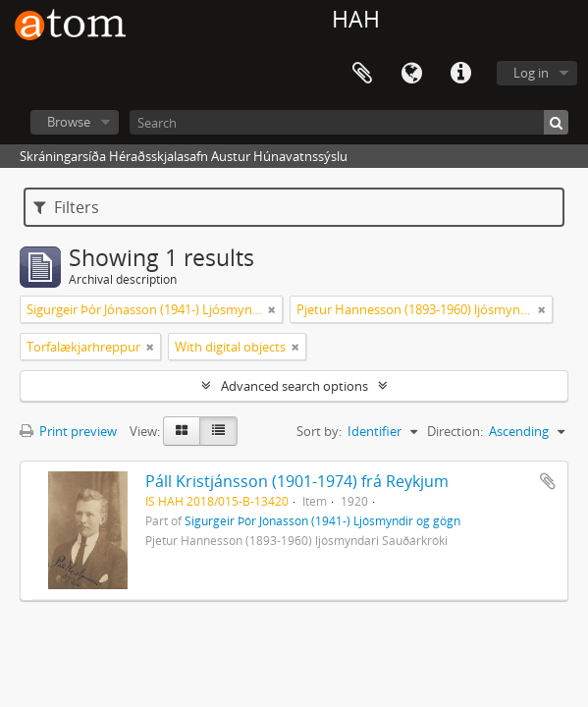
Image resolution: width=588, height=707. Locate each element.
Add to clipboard (548, 481)
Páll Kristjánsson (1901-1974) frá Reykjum (297, 481)
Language (411, 74)
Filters (66, 207)
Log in (531, 73)
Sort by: (319, 431)
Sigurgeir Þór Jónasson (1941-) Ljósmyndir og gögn (322, 520)
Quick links (460, 74)
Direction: (455, 431)
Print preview (68, 431)
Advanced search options (294, 386)
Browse (69, 122)
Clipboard (362, 74)
